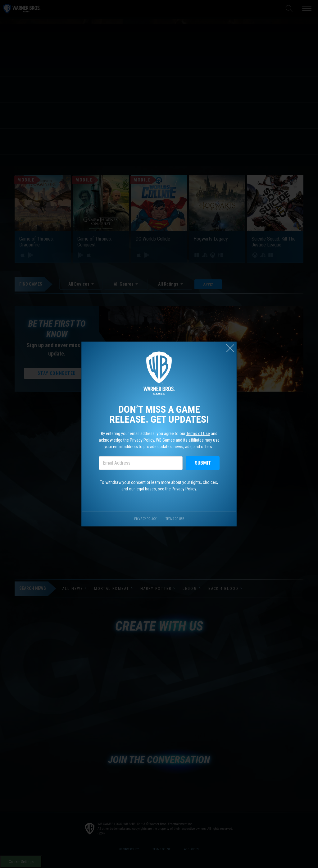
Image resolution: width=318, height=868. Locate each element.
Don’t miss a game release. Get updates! (159, 413)
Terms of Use (201, 433)
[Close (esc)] (236, 341)
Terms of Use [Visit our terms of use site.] (176, 526)
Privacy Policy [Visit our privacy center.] (144, 526)
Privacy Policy (140, 441)
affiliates (199, 441)
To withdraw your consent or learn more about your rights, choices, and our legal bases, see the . (159, 489)
